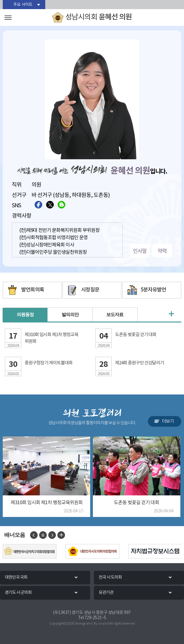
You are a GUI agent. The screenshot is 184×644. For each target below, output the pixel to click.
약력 (162, 251)
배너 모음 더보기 (61, 535)
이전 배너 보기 (34, 535)
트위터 (50, 205)
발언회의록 (33, 290)
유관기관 (106, 593)
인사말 (140, 251)
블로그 (61, 205)
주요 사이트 (23, 5)
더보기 (168, 421)
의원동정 (25, 315)
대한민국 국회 (16, 577)
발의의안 (70, 315)
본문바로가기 (0, 0)
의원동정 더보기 (171, 314)
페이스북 (38, 205)
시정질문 (90, 290)
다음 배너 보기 (52, 535)
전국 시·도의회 (110, 577)
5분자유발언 (153, 290)
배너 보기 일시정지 (43, 535)
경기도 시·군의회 (18, 593)
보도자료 (115, 315)
